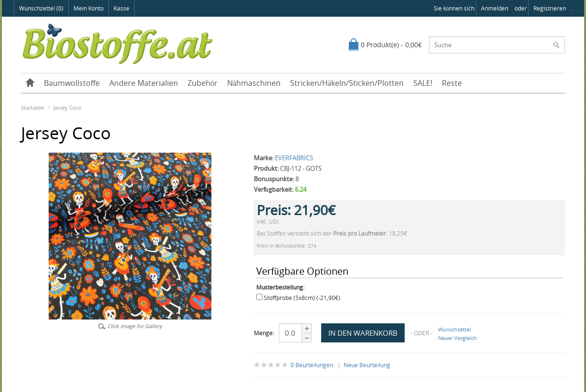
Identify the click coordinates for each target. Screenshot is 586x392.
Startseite (32, 108)
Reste (452, 83)
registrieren (550, 8)
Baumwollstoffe (72, 83)
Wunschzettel (455, 329)
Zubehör (203, 83)
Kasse (121, 8)
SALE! (423, 83)
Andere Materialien (144, 83)
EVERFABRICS (294, 158)
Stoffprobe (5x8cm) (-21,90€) (302, 298)
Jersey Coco (68, 108)
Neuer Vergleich (457, 338)
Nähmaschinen (254, 83)
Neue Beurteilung (367, 365)
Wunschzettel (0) (41, 8)
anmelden (495, 8)
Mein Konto (89, 8)
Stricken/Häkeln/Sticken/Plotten (347, 83)
